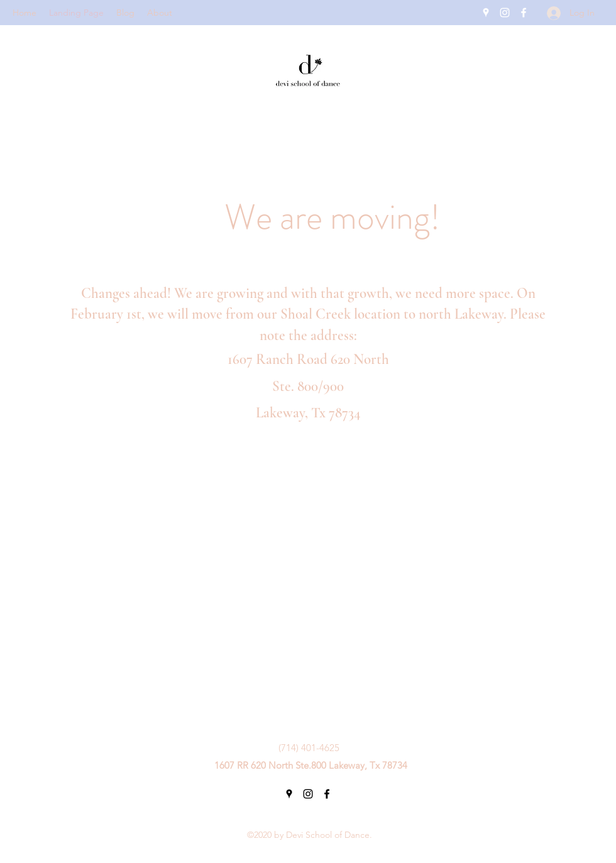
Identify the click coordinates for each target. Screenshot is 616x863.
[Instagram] (505, 13)
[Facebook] (524, 13)
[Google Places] (486, 13)
